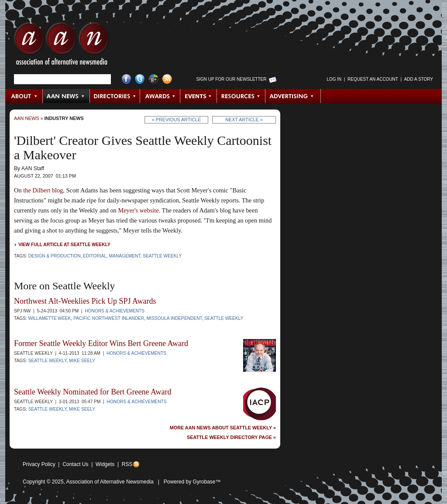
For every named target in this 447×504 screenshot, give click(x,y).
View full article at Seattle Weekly (64, 245)
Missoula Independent (174, 318)
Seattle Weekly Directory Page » (231, 437)
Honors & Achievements (115, 311)
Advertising (293, 96)
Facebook (126, 79)
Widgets (105, 464)
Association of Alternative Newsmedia (110, 482)
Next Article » (244, 120)
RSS (127, 464)
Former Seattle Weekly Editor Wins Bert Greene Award (101, 343)
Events (199, 96)
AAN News (67, 96)
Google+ (153, 79)
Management (125, 256)
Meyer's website (138, 210)
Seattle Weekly (162, 256)
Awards (160, 96)
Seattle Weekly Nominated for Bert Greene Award (93, 392)
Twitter (140, 79)
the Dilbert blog (43, 190)
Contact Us (75, 464)
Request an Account (373, 79)
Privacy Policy (39, 464)
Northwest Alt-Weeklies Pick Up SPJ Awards (85, 301)
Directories (115, 96)
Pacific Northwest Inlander (109, 318)
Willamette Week (50, 318)
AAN (62, 46)
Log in (334, 79)
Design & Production (55, 256)
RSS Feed (167, 79)
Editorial (95, 256)
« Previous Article (177, 120)
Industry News (64, 118)
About (24, 96)
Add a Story (419, 79)
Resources (241, 96)
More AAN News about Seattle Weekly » (223, 428)
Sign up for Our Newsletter (232, 79)
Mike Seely (82, 361)
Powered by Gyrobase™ (192, 482)
